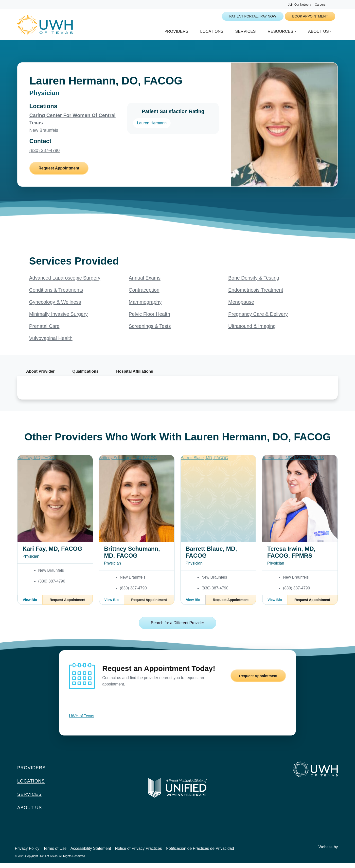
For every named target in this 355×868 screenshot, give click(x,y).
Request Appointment (59, 173)
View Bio (30, 605)
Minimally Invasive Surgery (58, 319)
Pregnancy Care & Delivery (258, 319)
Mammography (145, 307)
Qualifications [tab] (86, 376)
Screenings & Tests (150, 331)
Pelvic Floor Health (149, 319)
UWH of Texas (82, 721)
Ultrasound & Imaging (252, 331)
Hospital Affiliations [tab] (135, 376)
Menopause (241, 307)
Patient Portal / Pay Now (253, 16)
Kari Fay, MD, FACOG (52, 554)
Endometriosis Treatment (256, 295)
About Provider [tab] (40, 376)
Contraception (144, 295)
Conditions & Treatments (56, 295)
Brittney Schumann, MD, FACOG (132, 557)
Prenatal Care (44, 331)
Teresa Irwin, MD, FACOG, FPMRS (291, 557)
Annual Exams (145, 283)
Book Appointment (310, 16)
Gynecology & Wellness (55, 307)
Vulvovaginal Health (51, 343)
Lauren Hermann (152, 128)
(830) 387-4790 (44, 156)
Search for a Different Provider (177, 628)
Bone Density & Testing (254, 283)
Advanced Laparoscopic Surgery (65, 283)
